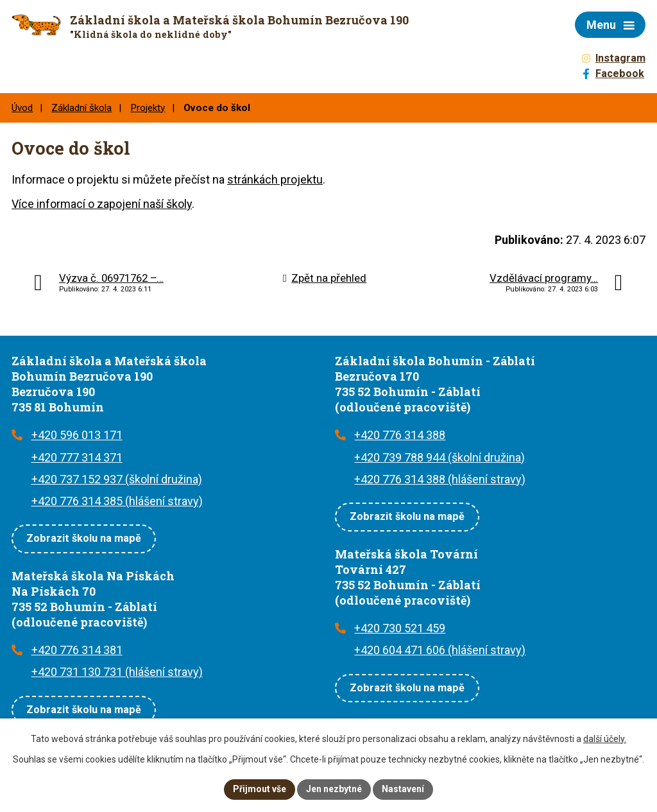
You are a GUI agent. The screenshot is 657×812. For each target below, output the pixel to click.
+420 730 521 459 (400, 628)
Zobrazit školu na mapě (84, 538)
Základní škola (81, 108)
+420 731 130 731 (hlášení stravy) (117, 672)
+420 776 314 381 (77, 650)
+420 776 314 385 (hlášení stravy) (117, 501)
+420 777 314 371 (77, 457)
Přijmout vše (260, 789)
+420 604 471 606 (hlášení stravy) (440, 650)
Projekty (148, 108)
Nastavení (403, 789)
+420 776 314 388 (400, 435)
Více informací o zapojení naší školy (102, 204)
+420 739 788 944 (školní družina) (439, 457)
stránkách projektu (275, 179)
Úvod (22, 108)
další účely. (605, 739)
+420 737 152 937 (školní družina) (117, 479)
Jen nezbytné (334, 789)
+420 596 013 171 (77, 435)
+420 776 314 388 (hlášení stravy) (440, 479)
